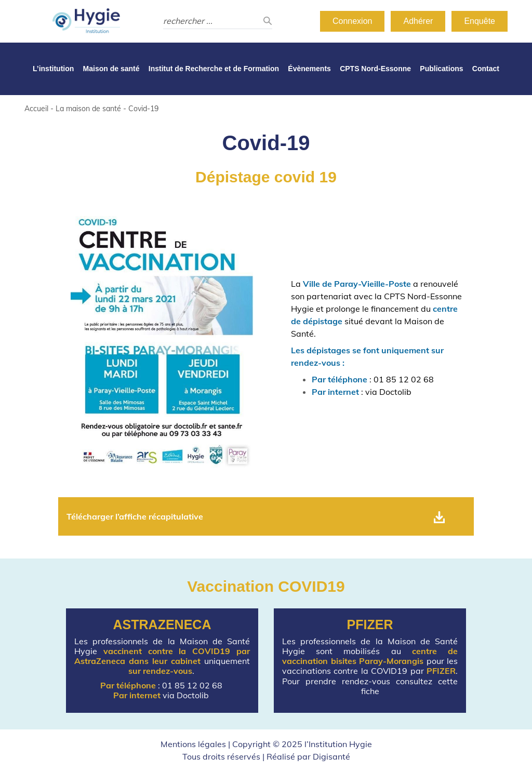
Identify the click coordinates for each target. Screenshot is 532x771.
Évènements (309, 69)
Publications (441, 69)
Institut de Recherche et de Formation (214, 69)
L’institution (53, 69)
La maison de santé (88, 109)
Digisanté (331, 756)
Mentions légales (193, 744)
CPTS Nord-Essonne (375, 69)
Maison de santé (111, 69)
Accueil (36, 109)
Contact (486, 69)
